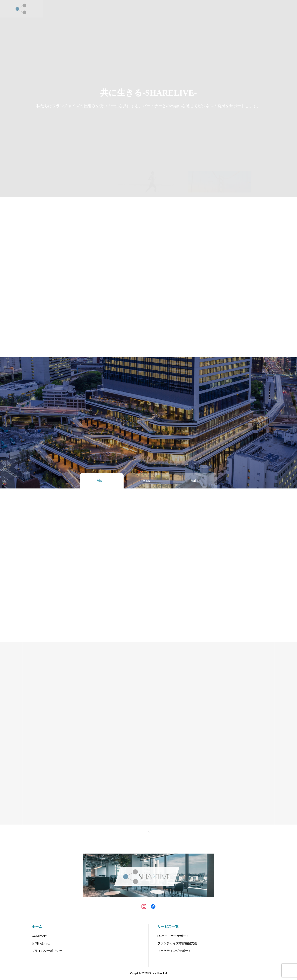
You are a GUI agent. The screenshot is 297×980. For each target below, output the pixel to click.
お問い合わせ (171, 9)
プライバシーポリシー (47, 951)
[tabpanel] (148, 98)
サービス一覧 (168, 927)
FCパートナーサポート (173, 936)
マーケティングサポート (174, 951)
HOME (88, 9)
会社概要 (147, 9)
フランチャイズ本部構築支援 (177, 943)
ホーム (37, 927)
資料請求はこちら (201, 9)
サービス (108, 9)
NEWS (127, 9)
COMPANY (39, 936)
